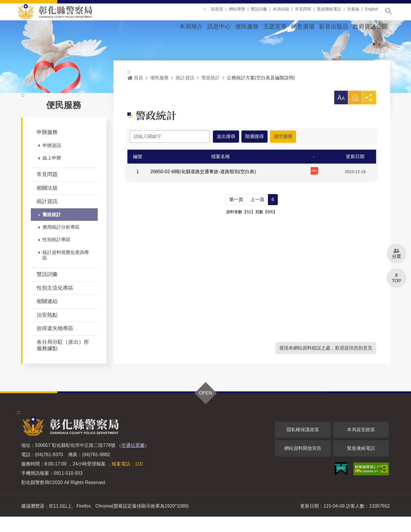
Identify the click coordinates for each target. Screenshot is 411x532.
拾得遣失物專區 (55, 344)
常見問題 (47, 190)
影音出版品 (334, 26)
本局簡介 (191, 26)
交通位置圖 (133, 461)
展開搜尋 (388, 11)
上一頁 (257, 215)
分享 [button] (369, 115)
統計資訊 (47, 217)
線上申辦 (52, 173)
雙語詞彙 (259, 11)
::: (204, 11)
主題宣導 (275, 26)
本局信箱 (281, 11)
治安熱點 (47, 330)
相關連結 (47, 317)
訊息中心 (219, 26)
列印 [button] (355, 115)
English (372, 11)
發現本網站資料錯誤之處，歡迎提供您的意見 (326, 363)
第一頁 (236, 215)
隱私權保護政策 (303, 445)
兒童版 (353, 11)
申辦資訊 (52, 161)
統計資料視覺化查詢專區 (66, 271)
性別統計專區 (56, 255)
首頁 (135, 93)
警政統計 (52, 230)
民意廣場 (303, 26)
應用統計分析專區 (61, 242)
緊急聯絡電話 (329, 11)
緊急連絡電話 (361, 464)
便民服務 (247, 26)
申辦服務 (47, 148)
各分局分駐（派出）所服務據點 (63, 361)
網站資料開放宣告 (303, 464)
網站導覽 (237, 11)
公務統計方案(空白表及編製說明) (261, 93)
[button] (341, 113)
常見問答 (303, 11)
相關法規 (47, 203)
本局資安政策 (361, 445)
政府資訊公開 (370, 26)
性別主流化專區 (55, 303)
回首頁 (217, 11)
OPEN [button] (205, 408)
